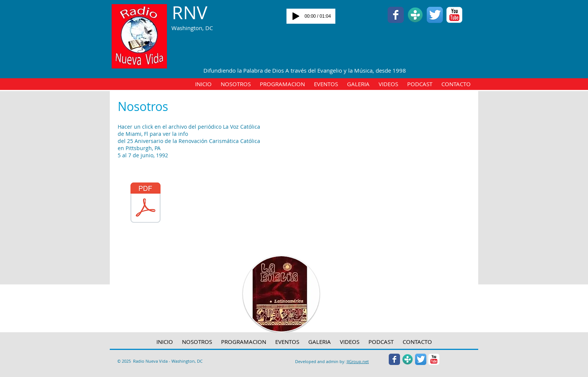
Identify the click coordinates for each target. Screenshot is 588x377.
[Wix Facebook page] (396, 15)
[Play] (296, 16)
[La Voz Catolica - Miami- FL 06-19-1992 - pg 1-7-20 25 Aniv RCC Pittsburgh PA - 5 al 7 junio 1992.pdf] (145, 204)
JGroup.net (358, 361)
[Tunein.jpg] (415, 15)
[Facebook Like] (189, 48)
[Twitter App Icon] (435, 15)
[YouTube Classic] (454, 15)
